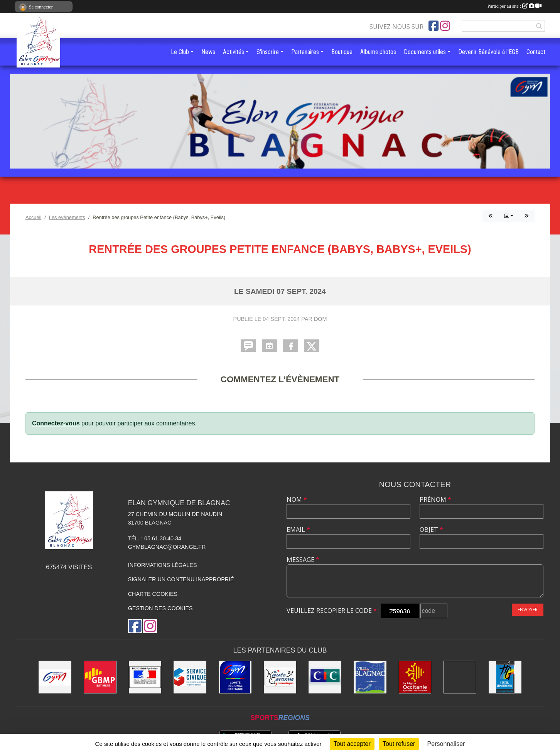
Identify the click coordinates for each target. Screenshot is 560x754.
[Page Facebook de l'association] (433, 26)
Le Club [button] (180, 52)
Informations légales (163, 565)
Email (298, 530)
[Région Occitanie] (415, 677)
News (208, 52)
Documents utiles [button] (425, 52)
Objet (431, 530)
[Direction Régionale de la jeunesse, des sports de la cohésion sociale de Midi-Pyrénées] (145, 677)
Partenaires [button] (305, 52)
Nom (297, 499)
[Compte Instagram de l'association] (445, 26)
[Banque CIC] (325, 677)
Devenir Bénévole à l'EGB (488, 52)
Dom (320, 319)
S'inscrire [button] (268, 52)
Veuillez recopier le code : (333, 611)
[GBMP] (100, 677)
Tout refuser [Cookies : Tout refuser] (399, 744)
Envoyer (528, 610)
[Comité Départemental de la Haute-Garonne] (280, 677)
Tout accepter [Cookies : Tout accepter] (352, 744)
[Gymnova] (460, 677)
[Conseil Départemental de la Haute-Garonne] (505, 677)
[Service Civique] (190, 677)
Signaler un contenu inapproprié (181, 579)
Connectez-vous (56, 423)
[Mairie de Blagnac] (370, 677)
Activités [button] (234, 52)
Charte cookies (153, 594)
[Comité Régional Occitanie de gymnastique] (235, 677)
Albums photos (378, 52)
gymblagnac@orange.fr (167, 547)
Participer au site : (514, 6)
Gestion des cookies (160, 608)
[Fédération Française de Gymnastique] (55, 677)
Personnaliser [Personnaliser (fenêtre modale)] (446, 744)
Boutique (342, 52)
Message (303, 560)
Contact (536, 52)
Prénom (435, 499)
